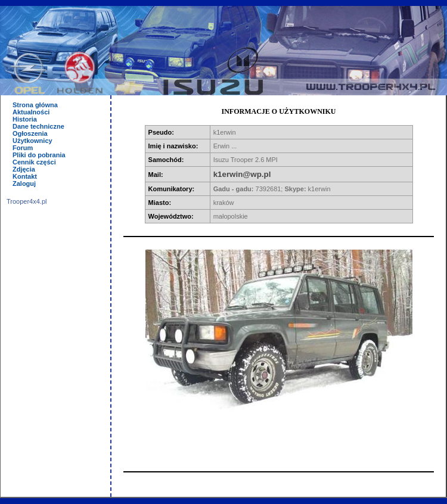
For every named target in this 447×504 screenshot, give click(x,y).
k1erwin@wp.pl (242, 174)
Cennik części (34, 162)
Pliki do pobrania (39, 155)
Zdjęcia (24, 169)
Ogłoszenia (30, 133)
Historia (25, 119)
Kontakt (25, 176)
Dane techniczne (38, 126)
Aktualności (31, 112)
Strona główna (35, 105)
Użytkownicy (32, 141)
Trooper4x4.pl (27, 201)
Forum (23, 148)
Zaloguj (24, 183)
